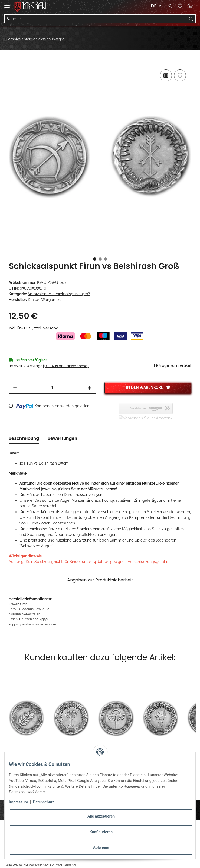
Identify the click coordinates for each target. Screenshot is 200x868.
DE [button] (154, 6)
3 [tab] (106, 259)
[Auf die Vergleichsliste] (166, 75)
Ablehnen (101, 848)
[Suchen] (96, 19)
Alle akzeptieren (101, 816)
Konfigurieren (101, 832)
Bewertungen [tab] (62, 438)
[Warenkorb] (191, 6)
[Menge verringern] (15, 388)
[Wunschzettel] (180, 6)
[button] (170, 6)
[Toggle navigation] (7, 3)
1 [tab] (95, 259)
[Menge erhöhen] (90, 388)
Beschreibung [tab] (24, 438)
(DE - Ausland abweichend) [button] (66, 366)
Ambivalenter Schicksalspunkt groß (59, 294)
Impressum (18, 802)
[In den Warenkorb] (13, 62)
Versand (51, 328)
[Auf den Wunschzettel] (180, 75)
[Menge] (52, 388)
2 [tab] (100, 259)
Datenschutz (44, 802)
